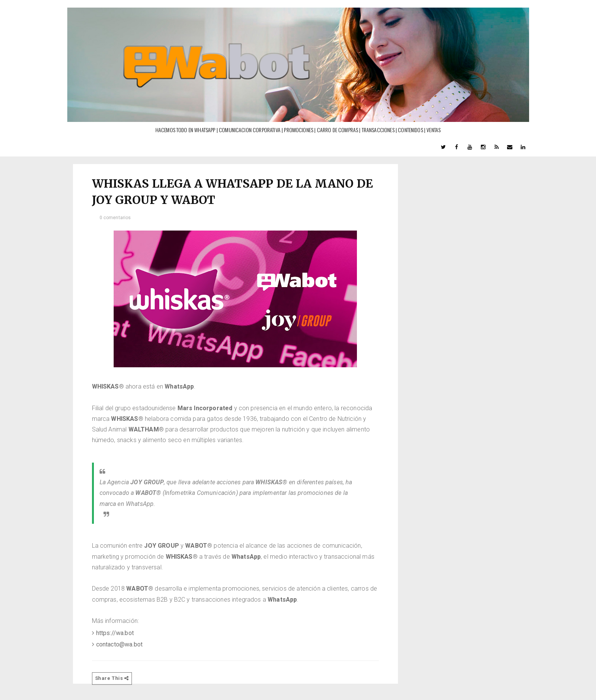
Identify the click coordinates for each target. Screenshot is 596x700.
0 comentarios (115, 218)
